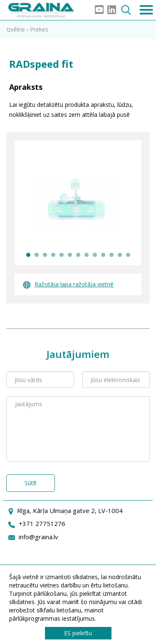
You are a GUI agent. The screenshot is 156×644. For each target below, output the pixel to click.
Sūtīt (31, 483)
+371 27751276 (42, 523)
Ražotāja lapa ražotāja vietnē (68, 284)
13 (128, 255)
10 (103, 255)
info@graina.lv (38, 537)
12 (120, 255)
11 (111, 255)
